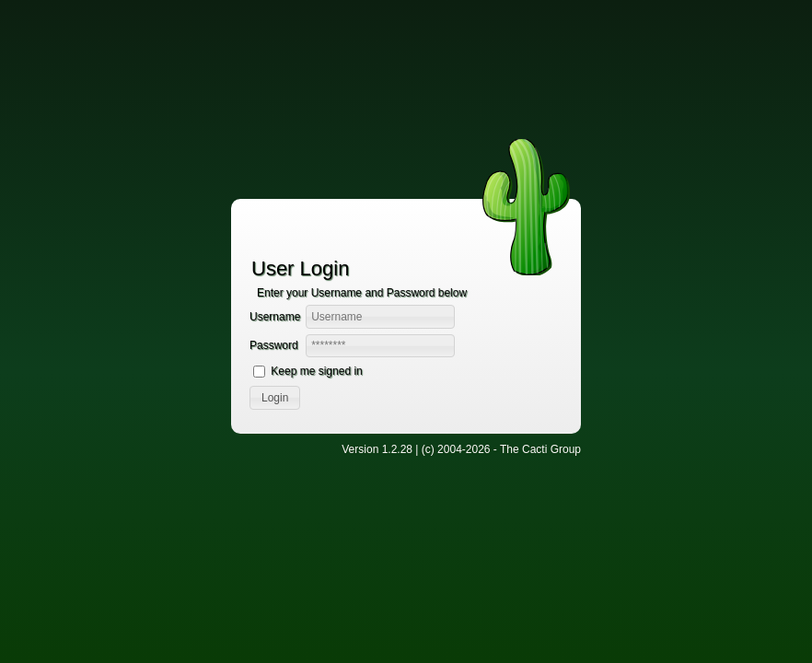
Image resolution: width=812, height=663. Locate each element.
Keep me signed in (316, 371)
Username (275, 317)
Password (274, 345)
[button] (275, 398)
